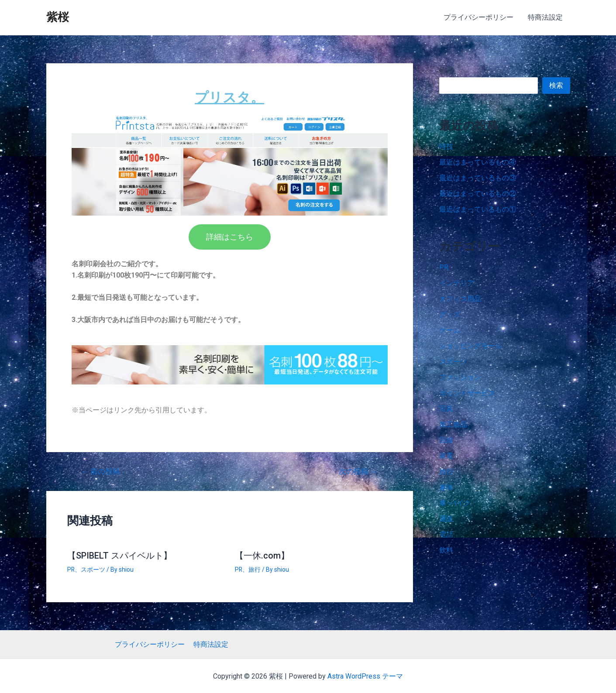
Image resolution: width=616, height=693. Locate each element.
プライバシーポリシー (479, 17)
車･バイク (455, 503)
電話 (446, 534)
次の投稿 (358, 471)
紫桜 (58, 17)
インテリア (457, 283)
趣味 (446, 487)
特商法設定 (546, 17)
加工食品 (453, 424)
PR (71, 569)
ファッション (460, 377)
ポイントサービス (467, 393)
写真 (446, 409)
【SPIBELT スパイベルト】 (120, 555)
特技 (446, 146)
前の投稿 (101, 471)
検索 (446, 70)
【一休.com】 (262, 555)
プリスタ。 (230, 97)
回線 (446, 440)
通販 (446, 519)
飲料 (446, 550)
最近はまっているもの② (478, 194)
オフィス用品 (460, 299)
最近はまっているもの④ (478, 162)
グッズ (450, 314)
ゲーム (450, 330)
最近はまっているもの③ (478, 178)
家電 (446, 456)
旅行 (255, 569)
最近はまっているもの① (478, 209)
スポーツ (93, 569)
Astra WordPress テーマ (365, 676)
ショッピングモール (471, 346)
